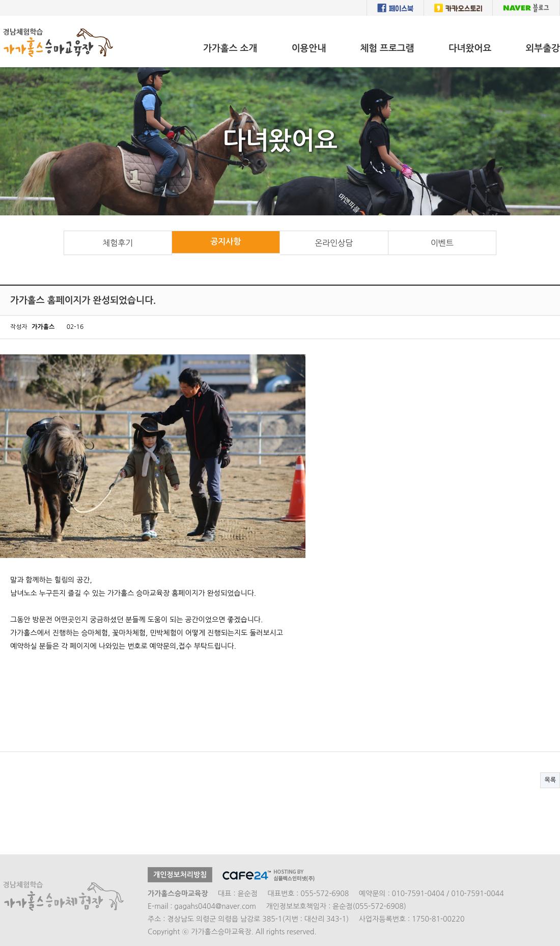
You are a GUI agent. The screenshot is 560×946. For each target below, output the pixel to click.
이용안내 (309, 48)
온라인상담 (334, 243)
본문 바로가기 (0, 16)
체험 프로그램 (387, 48)
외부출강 (543, 48)
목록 (550, 780)
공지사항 (226, 242)
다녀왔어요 (470, 48)
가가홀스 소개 (230, 48)
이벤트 (442, 243)
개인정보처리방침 (180, 875)
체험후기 (118, 243)
